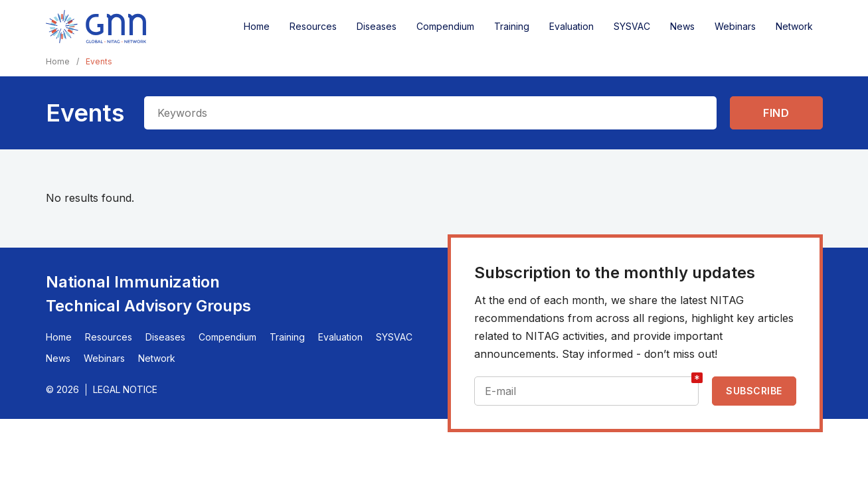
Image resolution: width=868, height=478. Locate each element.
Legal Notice (125, 389)
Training (512, 26)
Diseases (377, 26)
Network (794, 26)
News (682, 26)
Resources (313, 26)
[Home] (96, 27)
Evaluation (571, 26)
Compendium (445, 26)
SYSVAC (632, 26)
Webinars (735, 26)
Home (257, 26)
